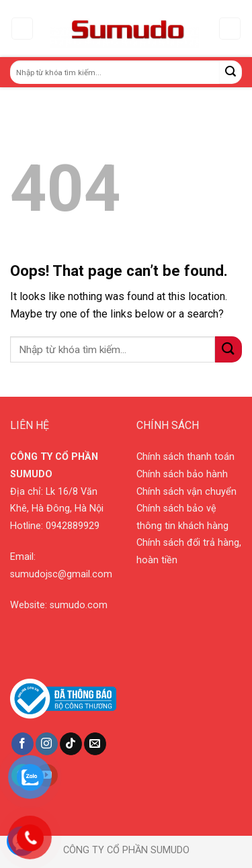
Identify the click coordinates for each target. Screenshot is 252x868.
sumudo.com (79, 605)
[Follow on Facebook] (23, 744)
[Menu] (23, 29)
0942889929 (73, 526)
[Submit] (231, 72)
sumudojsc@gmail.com (61, 574)
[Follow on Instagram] (47, 744)
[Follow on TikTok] (71, 744)
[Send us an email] (95, 744)
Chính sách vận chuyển (186, 492)
